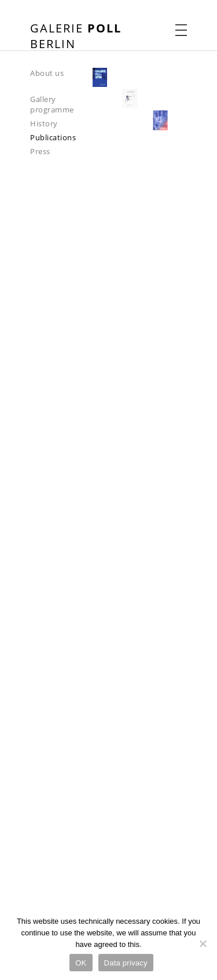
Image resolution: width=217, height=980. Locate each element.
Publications (53, 137)
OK (81, 963)
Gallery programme (52, 104)
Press (40, 151)
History (44, 123)
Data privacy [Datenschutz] (126, 963)
